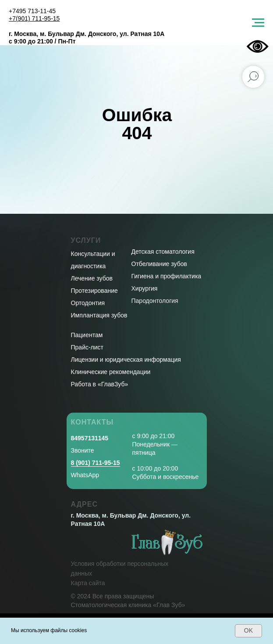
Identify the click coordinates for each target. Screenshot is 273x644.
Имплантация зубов (99, 315)
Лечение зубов (92, 278)
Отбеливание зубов (159, 264)
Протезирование (94, 291)
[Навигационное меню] (258, 23)
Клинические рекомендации (111, 372)
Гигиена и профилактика (167, 276)
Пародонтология (155, 301)
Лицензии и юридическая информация (126, 360)
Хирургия (145, 288)
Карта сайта (88, 583)
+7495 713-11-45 (32, 11)
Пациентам (87, 335)
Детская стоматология (163, 252)
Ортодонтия (88, 303)
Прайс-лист (87, 347)
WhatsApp (85, 475)
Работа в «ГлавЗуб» (100, 384)
